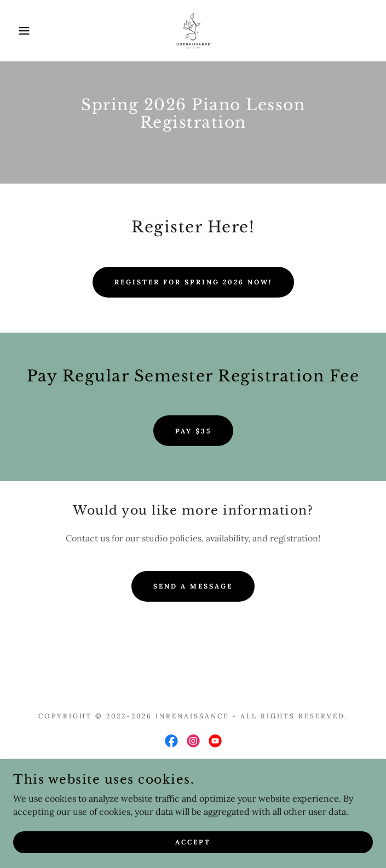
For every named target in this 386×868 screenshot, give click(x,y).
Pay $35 (193, 431)
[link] (193, 31)
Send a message (193, 586)
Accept (193, 842)
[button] (25, 31)
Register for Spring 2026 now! (193, 282)
